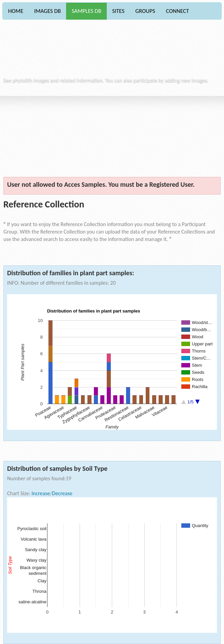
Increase (41, 493)
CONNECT (178, 11)
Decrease (62, 493)
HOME (16, 11)
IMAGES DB (48, 11)
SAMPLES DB (86, 11)
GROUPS (145, 11)
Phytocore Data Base (51, 51)
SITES (118, 11)
